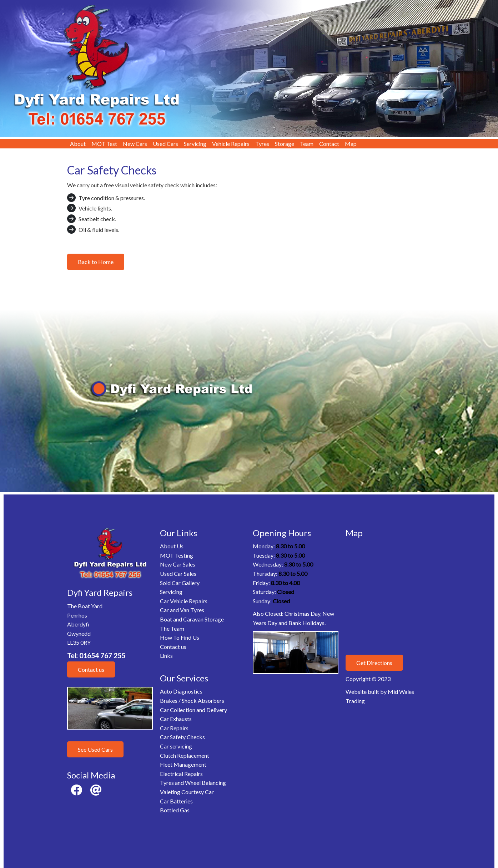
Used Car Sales (178, 573)
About (78, 144)
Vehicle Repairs (231, 144)
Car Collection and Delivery (193, 710)
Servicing (195, 144)
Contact (329, 144)
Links (166, 656)
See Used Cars (95, 749)
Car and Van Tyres (182, 610)
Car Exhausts (176, 719)
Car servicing (176, 746)
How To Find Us (180, 637)
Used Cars (165, 144)
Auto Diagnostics (181, 691)
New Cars (135, 144)
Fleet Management (183, 764)
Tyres (262, 144)
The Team (172, 628)
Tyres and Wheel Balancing (193, 783)
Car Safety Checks (182, 737)
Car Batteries (176, 801)
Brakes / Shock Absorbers (192, 701)
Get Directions (374, 663)
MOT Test (104, 144)
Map (351, 144)
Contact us (91, 669)
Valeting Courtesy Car (187, 792)
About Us (172, 546)
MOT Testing (177, 555)
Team (307, 144)
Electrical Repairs (181, 774)
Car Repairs (174, 728)
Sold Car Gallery (180, 583)
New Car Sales (178, 564)
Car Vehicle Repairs (184, 601)
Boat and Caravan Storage (192, 619)
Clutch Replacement (185, 755)
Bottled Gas (175, 810)
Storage (285, 144)
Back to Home (96, 262)
